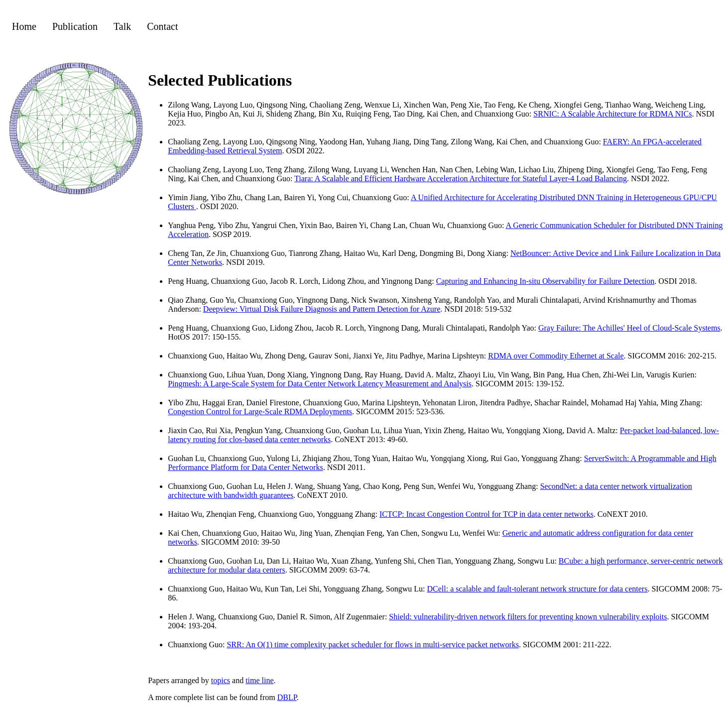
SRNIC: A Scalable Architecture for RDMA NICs (612, 114)
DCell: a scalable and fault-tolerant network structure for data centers (538, 589)
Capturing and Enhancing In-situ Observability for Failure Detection (546, 281)
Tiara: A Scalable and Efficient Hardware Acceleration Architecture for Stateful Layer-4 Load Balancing (461, 178)
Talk (122, 26)
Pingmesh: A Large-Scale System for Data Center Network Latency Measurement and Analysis (320, 384)
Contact (162, 26)
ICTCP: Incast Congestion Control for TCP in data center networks (486, 514)
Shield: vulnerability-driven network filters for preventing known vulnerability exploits (528, 617)
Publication (75, 26)
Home (24, 26)
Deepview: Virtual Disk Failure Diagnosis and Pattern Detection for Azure (322, 309)
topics (221, 680)
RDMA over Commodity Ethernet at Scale (556, 356)
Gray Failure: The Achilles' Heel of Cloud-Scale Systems (629, 328)
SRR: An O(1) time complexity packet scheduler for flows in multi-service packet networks (373, 645)
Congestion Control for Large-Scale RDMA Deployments (260, 412)
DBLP (287, 697)
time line (259, 680)
